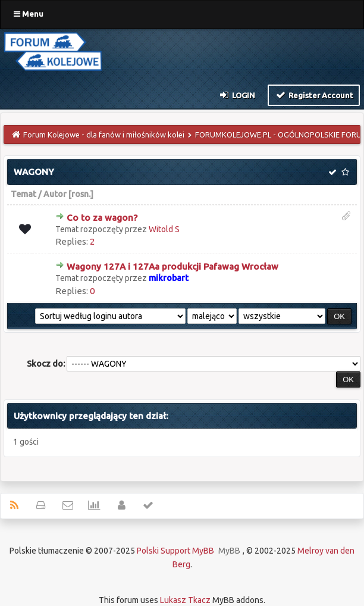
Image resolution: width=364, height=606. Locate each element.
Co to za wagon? (102, 218)
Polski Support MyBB (175, 551)
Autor (55, 194)
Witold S (164, 229)
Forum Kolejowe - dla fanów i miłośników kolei (104, 135)
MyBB (229, 551)
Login (237, 95)
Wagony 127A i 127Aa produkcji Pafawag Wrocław (172, 266)
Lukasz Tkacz (185, 600)
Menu (29, 14)
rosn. (81, 194)
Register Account (314, 95)
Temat (23, 194)
